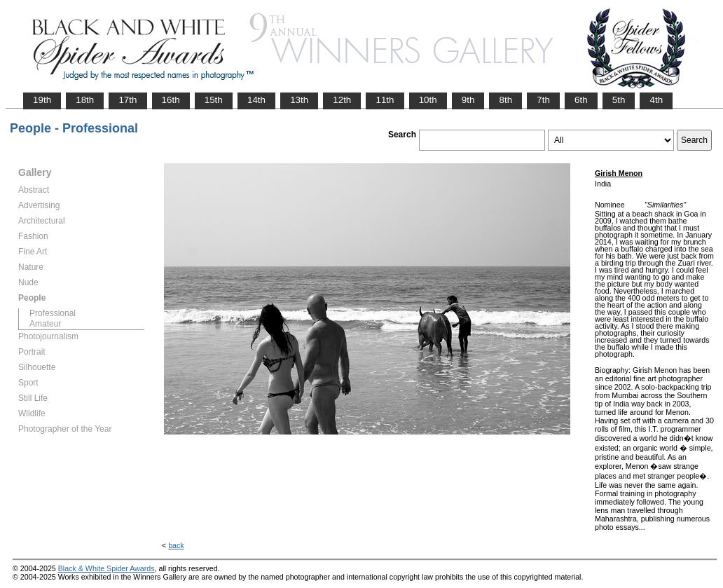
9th (468, 100)
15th (214, 100)
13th (299, 100)
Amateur (45, 324)
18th (85, 100)
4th (656, 100)
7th (543, 100)
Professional (53, 313)
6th (581, 100)
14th (256, 100)
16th (171, 100)
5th (619, 100)
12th (342, 100)
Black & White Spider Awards (106, 568)
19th (42, 100)
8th (505, 100)
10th (428, 100)
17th (128, 100)
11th (385, 100)
